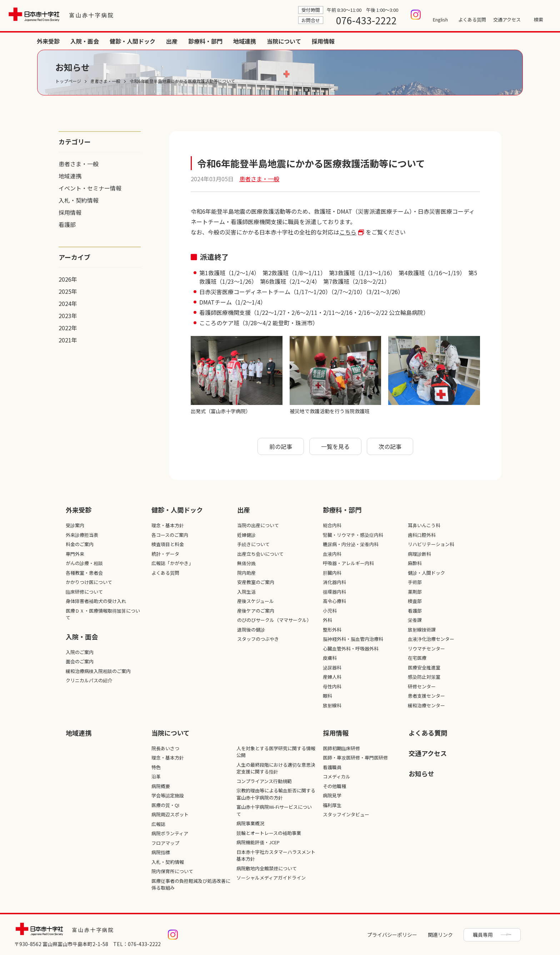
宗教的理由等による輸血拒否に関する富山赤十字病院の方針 (276, 794)
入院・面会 (303, 41)
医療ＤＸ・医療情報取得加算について (103, 614)
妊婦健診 (246, 535)
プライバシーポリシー (392, 935)
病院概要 (161, 786)
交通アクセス (507, 19)
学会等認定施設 (168, 795)
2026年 (68, 279)
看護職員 (332, 767)
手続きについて (253, 544)
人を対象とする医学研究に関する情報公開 (276, 752)
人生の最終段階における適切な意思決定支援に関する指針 (276, 768)
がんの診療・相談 (84, 563)
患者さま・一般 (79, 164)
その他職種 (334, 786)
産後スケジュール (256, 601)
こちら (348, 232)
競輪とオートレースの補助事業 (269, 833)
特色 (156, 767)
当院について (502, 41)
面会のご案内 (80, 661)
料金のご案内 (80, 544)
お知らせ (421, 773)
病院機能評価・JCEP (258, 842)
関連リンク (440, 935)
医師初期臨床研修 (341, 748)
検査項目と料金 (168, 544)
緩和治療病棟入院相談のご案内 (98, 671)
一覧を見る (335, 446)
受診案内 (75, 525)
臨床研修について (84, 592)
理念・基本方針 (168, 525)
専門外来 (75, 554)
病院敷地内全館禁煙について (267, 868)
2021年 (68, 340)
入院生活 (246, 592)
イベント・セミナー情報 (90, 188)
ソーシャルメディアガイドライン (271, 878)
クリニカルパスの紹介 (89, 680)
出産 (390, 41)
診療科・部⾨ (342, 510)
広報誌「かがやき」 (172, 563)
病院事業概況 (250, 823)
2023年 (68, 316)
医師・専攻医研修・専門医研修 (355, 758)
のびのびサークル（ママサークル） (274, 620)
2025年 (68, 291)
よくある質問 (472, 19)
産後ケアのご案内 (256, 611)
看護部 (67, 224)
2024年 (68, 303)
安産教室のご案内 (256, 582)
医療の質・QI (165, 805)
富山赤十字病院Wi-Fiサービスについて (274, 810)
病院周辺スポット (170, 814)
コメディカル (337, 776)
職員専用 (483, 935)
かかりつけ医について (89, 582)
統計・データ (165, 554)
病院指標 (161, 852)
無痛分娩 (246, 563)
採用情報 (541, 41)
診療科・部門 (424, 41)
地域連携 (463, 41)
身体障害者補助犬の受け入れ (96, 601)
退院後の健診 (251, 630)
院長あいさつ (165, 748)
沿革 (156, 776)
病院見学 (332, 795)
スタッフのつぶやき (258, 639)
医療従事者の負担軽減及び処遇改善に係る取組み (191, 884)
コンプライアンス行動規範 (264, 781)
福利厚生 (332, 805)
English (440, 19)
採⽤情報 (336, 733)
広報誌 (158, 824)
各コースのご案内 (170, 535)
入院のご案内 (80, 652)
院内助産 (246, 573)
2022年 (68, 328)
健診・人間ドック (351, 41)
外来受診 (266, 41)
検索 (539, 19)
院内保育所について (172, 871)
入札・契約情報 (79, 200)
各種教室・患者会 (84, 573)
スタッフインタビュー (346, 814)
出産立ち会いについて (260, 554)
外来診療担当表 (82, 535)
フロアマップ (165, 843)
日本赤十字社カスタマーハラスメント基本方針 (276, 855)
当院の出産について (258, 525)
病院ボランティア (170, 833)
